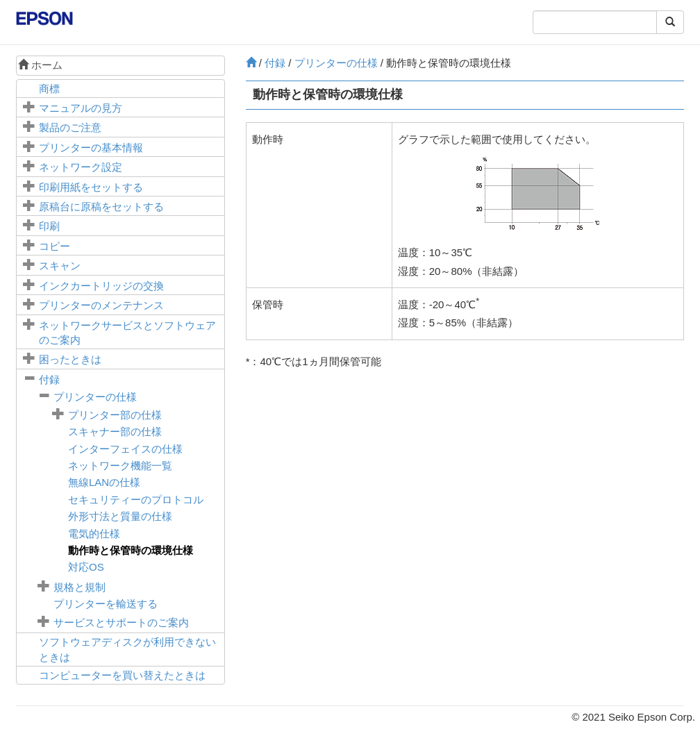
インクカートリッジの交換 (101, 286)
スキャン (60, 266)
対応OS (86, 567)
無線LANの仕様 (104, 482)
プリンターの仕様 (95, 397)
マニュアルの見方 (81, 108)
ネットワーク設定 (81, 167)
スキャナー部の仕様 (115, 431)
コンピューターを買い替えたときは (122, 675)
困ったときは (70, 359)
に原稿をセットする (101, 207)
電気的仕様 (94, 534)
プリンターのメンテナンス (101, 305)
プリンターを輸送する (106, 604)
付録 (49, 379)
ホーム (40, 65)
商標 (49, 89)
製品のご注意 (70, 127)
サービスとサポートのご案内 (121, 622)
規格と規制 (80, 587)
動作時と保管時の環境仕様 (131, 550)
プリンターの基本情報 (91, 148)
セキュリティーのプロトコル (136, 500)
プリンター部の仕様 (115, 415)
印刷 (49, 226)
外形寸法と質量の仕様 (120, 516)
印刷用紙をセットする (91, 187)
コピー (55, 246)
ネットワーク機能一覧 (120, 466)
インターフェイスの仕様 (125, 449)
